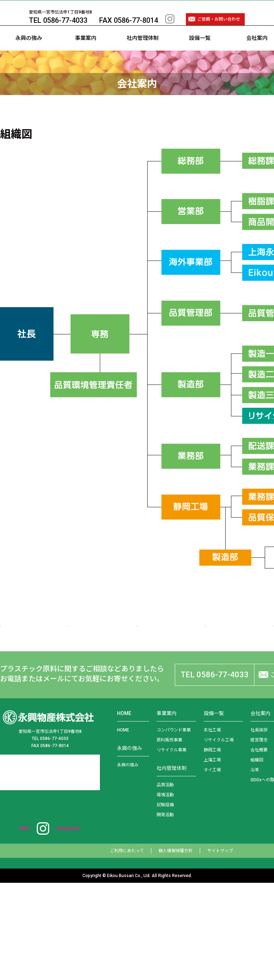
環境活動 (165, 892)
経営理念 (259, 837)
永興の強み (29, 51)
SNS (50, 926)
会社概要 (259, 847)
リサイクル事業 (172, 847)
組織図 (257, 857)
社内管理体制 (143, 51)
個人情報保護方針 (176, 948)
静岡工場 (212, 847)
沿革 (255, 867)
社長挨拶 (259, 827)
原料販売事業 (169, 837)
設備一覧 (200, 51)
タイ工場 (212, 867)
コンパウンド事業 (174, 827)
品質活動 (165, 882)
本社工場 (212, 827)
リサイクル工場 (219, 837)
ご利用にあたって (127, 948)
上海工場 (212, 857)
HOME (123, 827)
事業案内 (86, 51)
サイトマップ (220, 948)
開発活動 (165, 912)
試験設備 (165, 902)
